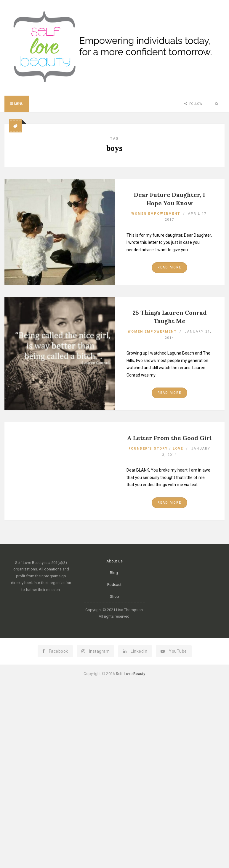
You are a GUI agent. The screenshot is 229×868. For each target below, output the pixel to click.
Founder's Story (148, 449)
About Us (114, 561)
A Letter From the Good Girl (169, 438)
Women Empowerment (156, 214)
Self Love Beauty (131, 674)
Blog (114, 573)
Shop (114, 596)
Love (178, 449)
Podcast (114, 585)
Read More (169, 267)
